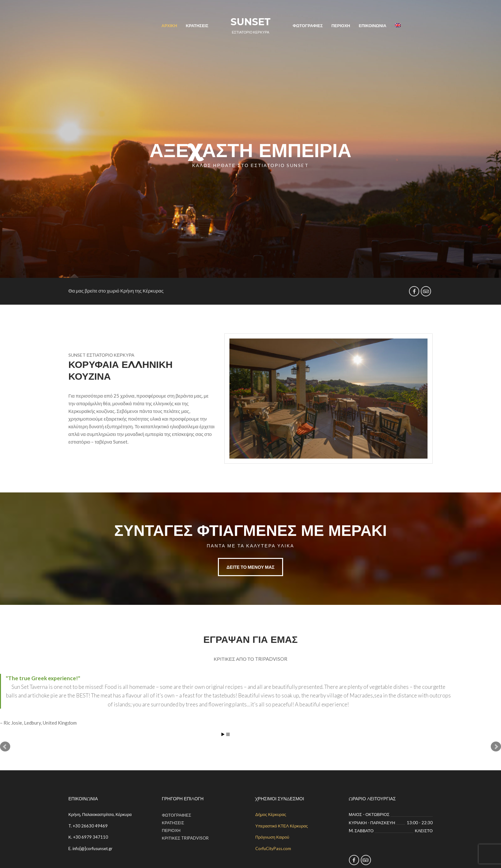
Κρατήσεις (197, 26)
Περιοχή (341, 26)
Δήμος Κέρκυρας (271, 814)
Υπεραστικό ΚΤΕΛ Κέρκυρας (282, 826)
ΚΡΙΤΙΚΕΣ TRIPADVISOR (185, 838)
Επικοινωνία (373, 26)
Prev (5, 747)
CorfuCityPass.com (273, 849)
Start (223, 734)
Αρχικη (169, 26)
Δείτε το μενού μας (251, 567)
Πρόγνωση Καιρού (272, 837)
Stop (228, 734)
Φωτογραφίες (308, 26)
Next (496, 747)
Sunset (251, 22)
